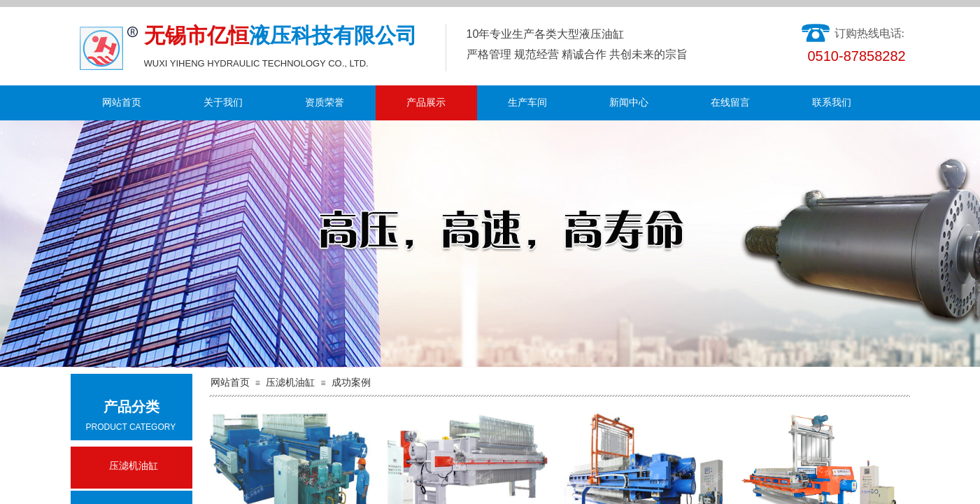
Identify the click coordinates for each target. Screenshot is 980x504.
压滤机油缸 (290, 383)
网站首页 (122, 103)
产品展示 (426, 103)
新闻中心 (629, 103)
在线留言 (730, 103)
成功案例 (351, 383)
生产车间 (527, 103)
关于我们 (223, 103)
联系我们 (832, 103)
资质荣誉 (325, 103)
